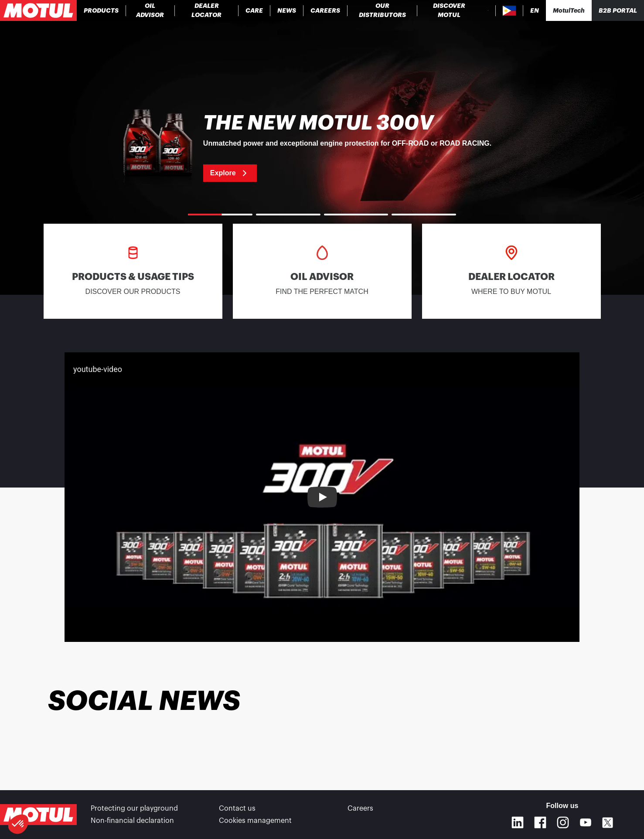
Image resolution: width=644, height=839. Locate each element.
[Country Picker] (509, 11)
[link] (254, 10)
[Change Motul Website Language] (535, 11)
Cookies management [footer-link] (255, 821)
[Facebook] (540, 822)
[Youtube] (586, 822)
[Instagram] (563, 822)
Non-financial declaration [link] (132, 821)
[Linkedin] (518, 822)
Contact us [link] (237, 808)
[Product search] (488, 10)
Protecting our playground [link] (134, 808)
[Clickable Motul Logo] (38, 10)
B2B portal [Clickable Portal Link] (618, 10)
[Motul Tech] (569, 10)
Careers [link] (360, 808)
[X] (608, 823)
